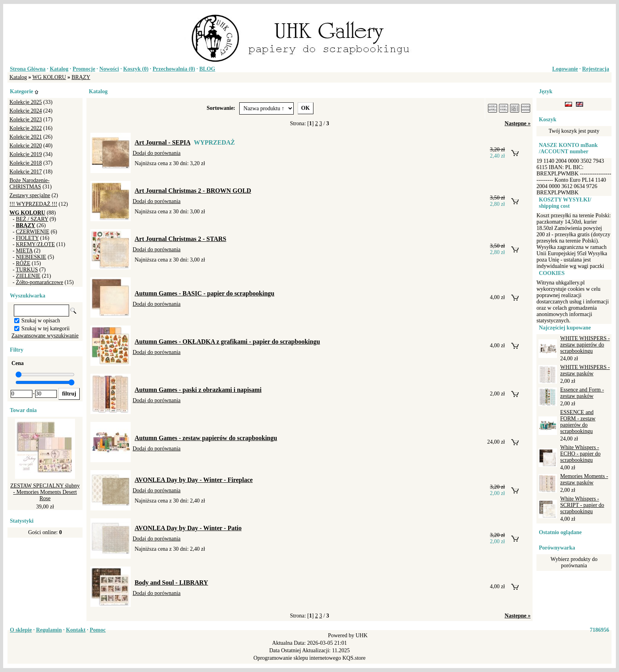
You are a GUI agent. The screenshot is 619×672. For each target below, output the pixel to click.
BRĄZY (81, 77)
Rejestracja (596, 69)
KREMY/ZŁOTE (35, 244)
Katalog (59, 69)
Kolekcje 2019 (26, 154)
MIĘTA (24, 251)
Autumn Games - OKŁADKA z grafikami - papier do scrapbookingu (227, 342)
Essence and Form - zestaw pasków (582, 393)
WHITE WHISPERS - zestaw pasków (585, 370)
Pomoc (98, 630)
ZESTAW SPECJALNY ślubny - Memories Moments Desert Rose (45, 492)
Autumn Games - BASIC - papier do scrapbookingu (204, 293)
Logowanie (565, 69)
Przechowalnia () (174, 69)
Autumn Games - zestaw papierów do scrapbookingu (206, 438)
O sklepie (21, 630)
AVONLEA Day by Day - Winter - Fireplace (194, 480)
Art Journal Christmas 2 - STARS (180, 239)
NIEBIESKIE (31, 257)
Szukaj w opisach (41, 321)
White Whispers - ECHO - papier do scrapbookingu (580, 454)
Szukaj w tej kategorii (45, 328)
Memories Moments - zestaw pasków (584, 479)
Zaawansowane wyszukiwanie (45, 336)
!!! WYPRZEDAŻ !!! (33, 204)
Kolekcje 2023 (26, 120)
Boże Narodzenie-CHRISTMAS (29, 184)
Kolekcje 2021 (26, 137)
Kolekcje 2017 (26, 172)
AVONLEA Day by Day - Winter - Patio (188, 528)
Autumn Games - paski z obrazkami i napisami (198, 390)
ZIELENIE (28, 276)
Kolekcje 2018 (26, 163)
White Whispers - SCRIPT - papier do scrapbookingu (582, 505)
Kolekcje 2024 (26, 111)
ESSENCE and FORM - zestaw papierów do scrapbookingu (578, 422)
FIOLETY (27, 238)
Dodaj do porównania (157, 153)
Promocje (84, 69)
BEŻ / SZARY (32, 219)
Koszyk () (136, 69)
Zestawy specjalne (30, 195)
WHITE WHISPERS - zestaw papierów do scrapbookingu (585, 345)
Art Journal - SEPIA (162, 142)
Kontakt (76, 630)
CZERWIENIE (33, 232)
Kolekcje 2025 (26, 102)
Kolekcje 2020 (26, 146)
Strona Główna (28, 69)
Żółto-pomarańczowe (39, 282)
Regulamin (49, 630)
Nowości (109, 69)
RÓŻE (23, 263)
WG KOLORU (49, 77)
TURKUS (27, 270)
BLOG (207, 69)
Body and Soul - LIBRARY (171, 583)
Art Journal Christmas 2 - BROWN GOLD (193, 191)
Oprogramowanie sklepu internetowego (297, 658)
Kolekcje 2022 (26, 128)
